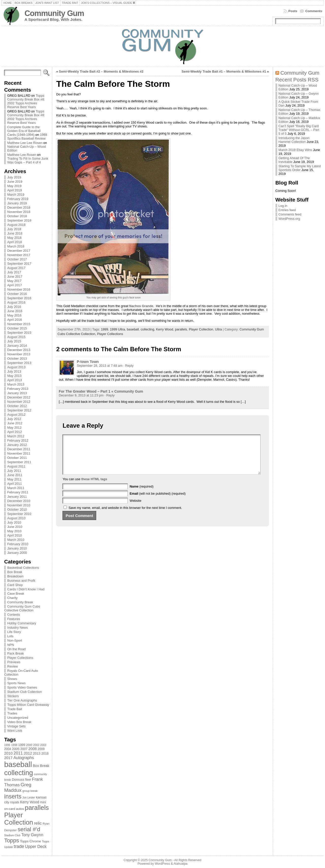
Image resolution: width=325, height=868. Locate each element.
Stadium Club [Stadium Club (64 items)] (12, 835)
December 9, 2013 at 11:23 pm (81, 395)
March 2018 (16, 246)
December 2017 (19, 251)
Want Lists (15, 731)
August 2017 (16, 268)
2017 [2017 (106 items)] (8, 758)
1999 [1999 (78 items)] (22, 745)
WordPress (162, 864)
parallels (181, 329)
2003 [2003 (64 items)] (43, 745)
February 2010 (18, 544)
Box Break (15, 572)
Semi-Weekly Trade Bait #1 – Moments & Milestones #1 (224, 71)
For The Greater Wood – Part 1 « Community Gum (101, 391)
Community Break (20, 602)
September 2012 (19, 410)
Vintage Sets (16, 726)
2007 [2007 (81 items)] (24, 749)
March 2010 (16, 540)
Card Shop (15, 585)
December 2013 (19, 350)
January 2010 (17, 548)
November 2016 (19, 289)
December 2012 (19, 397)
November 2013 (19, 354)
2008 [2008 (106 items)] (33, 749)
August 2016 (16, 302)
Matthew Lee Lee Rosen (25, 143)
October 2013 (17, 358)
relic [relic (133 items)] (38, 823)
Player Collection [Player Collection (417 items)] (19, 819)
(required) (142, 494)
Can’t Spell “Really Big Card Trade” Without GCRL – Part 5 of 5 (299, 130)
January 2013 (17, 393)
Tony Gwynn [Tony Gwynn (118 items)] (32, 835)
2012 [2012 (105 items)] (28, 753)
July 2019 (14, 177)
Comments (314, 11)
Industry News (17, 628)
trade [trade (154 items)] (19, 846)
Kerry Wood (164, 329)
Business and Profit (21, 581)
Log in (283, 206)
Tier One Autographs (22, 700)
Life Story (14, 632)
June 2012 (15, 423)
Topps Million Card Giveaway (28, 705)
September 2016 (19, 298)
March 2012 (16, 436)
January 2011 (17, 497)
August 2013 (16, 367)
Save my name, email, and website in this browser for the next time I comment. (125, 515)
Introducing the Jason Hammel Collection (294, 140)
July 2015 (14, 341)
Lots (10, 636)
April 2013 (14, 380)
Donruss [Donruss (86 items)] (18, 780)
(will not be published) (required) (158, 501)
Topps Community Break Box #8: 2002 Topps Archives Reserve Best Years (26, 101)
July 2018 (14, 229)
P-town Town (88, 362)
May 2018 (14, 238)
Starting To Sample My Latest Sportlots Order (300, 168)
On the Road (16, 649)
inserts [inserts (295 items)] (13, 796)
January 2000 (17, 553)
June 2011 (15, 475)
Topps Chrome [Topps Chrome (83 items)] (31, 841)
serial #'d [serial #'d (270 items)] (29, 829)
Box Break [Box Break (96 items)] (41, 766)
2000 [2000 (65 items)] (29, 745)
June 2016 (15, 311)
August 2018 (16, 225)
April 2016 (14, 320)
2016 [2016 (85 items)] (45, 753)
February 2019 (18, 199)
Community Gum (54, 13)
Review (12, 666)
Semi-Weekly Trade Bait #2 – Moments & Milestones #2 (101, 71)
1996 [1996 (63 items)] (7, 745)
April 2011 (14, 484)
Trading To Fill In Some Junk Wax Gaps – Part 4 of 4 (28, 160)
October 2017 (17, 259)
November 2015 (19, 324)
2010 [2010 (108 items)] (8, 753)
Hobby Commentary (22, 623)
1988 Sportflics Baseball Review (27, 137)
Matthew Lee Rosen (22, 155)
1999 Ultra (117, 329)
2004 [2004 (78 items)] (8, 749)
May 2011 (14, 479)
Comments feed (290, 214)
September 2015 (19, 333)
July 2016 (14, 307)
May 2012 (14, 428)
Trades (12, 713)
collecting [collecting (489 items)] (19, 773)
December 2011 (19, 449)
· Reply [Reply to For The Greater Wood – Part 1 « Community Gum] (109, 395)
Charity (12, 598)
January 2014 (17, 346)
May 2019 (14, 186)
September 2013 (19, 363)
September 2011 (19, 462)
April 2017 (14, 285)
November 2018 (19, 212)
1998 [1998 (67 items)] (14, 745)
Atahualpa (180, 864)
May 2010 (14, 531)
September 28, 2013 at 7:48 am (100, 366)
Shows (12, 679)
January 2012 (17, 445)
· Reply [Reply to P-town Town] (128, 366)
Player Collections (20, 658)
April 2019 (14, 190)
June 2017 (15, 277)
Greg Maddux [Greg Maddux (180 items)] (18, 787)
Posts (293, 11)
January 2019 (17, 203)
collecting (147, 329)
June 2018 (15, 233)
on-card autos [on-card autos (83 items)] (14, 809)
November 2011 (19, 453)
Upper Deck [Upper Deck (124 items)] (36, 846)
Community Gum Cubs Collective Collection (22, 608)
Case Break (16, 594)
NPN (11, 645)
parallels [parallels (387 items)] (37, 808)
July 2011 (14, 471)
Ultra (218, 329)
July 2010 (14, 522)
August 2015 (16, 337)
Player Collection (201, 329)
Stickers (13, 696)
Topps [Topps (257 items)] (12, 840)
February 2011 (18, 492)
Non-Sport (14, 640)
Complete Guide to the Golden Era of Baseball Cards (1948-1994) (24, 131)
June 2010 (15, 527)
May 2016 (14, 315)
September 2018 (19, 220)
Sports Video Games (22, 687)
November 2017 (19, 255)
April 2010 (14, 535)
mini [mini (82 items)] (43, 802)
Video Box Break (19, 722)
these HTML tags (94, 487)
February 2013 (18, 389)
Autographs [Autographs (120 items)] (24, 758)
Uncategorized (18, 718)
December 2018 (19, 207)
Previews (14, 662)
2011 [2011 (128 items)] (18, 753)
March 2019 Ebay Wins (295, 150)
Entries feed (287, 210)
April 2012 (14, 432)
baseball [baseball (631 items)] (18, 764)
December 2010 (19, 501)
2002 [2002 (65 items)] (36, 745)
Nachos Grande (141, 306)
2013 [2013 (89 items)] (37, 753)
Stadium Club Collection (25, 692)
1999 (104, 329)
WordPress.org (289, 219)
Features (14, 619)
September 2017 (19, 264)
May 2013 (14, 376)
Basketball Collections (23, 568)
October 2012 (17, 406)
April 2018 (14, 242)
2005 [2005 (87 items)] (16, 749)
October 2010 (17, 510)
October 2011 (17, 458)
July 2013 (14, 371)
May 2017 (14, 281)
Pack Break (15, 653)
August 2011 (16, 466)
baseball (133, 329)
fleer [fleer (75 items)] (28, 780)
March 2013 (16, 384)
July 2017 (14, 272)
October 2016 (17, 294)
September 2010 (19, 514)
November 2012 (19, 402)
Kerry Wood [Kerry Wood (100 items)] (30, 802)
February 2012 (18, 440)
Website (136, 508)
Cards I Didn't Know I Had (26, 589)
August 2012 (16, 415)
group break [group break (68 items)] (30, 791)
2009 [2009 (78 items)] (41, 749)
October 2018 (17, 216)
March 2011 (16, 488)
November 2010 (19, 505)
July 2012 (14, 419)
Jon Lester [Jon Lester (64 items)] (29, 797)
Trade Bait (15, 709)
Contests (14, 615)
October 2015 (17, 328)
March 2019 (16, 195)
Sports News (16, 683)
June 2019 (15, 182)
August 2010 (16, 518)
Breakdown (15, 576)
